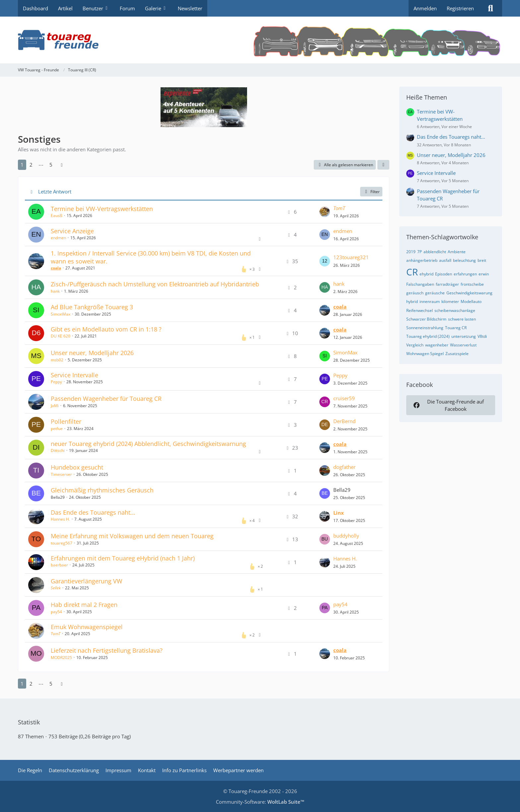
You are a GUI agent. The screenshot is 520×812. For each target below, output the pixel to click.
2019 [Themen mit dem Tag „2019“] (411, 252)
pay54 (56, 612)
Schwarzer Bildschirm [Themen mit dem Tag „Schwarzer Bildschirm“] (426, 319)
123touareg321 (351, 257)
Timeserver (61, 474)
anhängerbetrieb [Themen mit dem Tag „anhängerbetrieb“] (422, 260)
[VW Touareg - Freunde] (260, 40)
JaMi (55, 406)
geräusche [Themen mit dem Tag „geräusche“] (435, 293)
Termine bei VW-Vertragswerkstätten (102, 209)
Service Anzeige (72, 231)
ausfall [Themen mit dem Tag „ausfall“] (445, 260)
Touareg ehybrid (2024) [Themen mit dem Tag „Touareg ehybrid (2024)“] (428, 336)
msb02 (57, 360)
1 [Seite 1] (22, 165)
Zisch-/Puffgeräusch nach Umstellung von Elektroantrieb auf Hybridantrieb (155, 284)
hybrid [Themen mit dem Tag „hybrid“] (412, 301)
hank (55, 291)
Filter (371, 192)
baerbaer (59, 565)
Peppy (56, 382)
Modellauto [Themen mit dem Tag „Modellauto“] (471, 301)
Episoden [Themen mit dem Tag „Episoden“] (444, 274)
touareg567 (62, 543)
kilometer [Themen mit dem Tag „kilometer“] (450, 301)
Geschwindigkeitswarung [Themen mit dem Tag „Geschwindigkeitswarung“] (469, 293)
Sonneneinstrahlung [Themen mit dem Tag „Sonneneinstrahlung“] (425, 328)
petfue (57, 429)
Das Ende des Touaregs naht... (93, 512)
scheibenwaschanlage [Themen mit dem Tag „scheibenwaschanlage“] (455, 310)
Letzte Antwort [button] (55, 191)
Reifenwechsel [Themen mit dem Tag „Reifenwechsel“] (420, 310)
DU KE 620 (61, 336)
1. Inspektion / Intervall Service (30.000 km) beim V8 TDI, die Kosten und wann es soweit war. (151, 257)
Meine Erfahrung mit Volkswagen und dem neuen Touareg (132, 536)
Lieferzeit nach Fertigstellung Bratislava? (107, 650)
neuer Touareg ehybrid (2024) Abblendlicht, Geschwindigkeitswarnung (148, 444)
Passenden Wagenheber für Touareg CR (106, 399)
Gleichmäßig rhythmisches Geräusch (102, 490)
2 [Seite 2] (31, 165)
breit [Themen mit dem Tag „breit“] (482, 260)
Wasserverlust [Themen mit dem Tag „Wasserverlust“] (463, 345)
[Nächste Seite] (62, 165)
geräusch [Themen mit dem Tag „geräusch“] (415, 293)
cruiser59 (344, 398)
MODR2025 (61, 658)
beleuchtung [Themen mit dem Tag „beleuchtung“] (464, 260)
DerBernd (344, 421)
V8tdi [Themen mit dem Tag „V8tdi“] (482, 336)
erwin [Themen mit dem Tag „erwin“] (484, 274)
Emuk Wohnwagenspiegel (87, 627)
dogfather (344, 467)
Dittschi (58, 450)
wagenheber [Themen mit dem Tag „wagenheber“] (437, 345)
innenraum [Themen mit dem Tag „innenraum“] (430, 301)
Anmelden (425, 8)
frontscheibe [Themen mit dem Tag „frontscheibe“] (472, 284)
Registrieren (460, 8)
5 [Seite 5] (51, 165)
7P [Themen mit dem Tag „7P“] (420, 252)
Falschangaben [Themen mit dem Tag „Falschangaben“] (420, 284)
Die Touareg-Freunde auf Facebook (448, 405)
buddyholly (346, 536)
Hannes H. (60, 519)
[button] (383, 165)
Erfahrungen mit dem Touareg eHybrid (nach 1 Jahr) (123, 558)
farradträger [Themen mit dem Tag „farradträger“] (447, 284)
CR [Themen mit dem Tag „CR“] (412, 272)
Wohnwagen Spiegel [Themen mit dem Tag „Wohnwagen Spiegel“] (425, 354)
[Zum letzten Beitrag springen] (325, 212)
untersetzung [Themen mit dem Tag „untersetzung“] (464, 336)
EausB (57, 216)
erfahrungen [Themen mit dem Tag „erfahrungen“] (465, 274)
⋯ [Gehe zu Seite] (41, 165)
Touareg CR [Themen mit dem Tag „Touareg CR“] (456, 328)
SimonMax (61, 314)
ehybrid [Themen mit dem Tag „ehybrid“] (426, 274)
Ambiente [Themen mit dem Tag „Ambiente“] (457, 252)
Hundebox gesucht (77, 467)
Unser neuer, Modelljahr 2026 (92, 353)
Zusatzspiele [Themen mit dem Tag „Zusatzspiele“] (457, 354)
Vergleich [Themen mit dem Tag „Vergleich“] (415, 345)
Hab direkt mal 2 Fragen (84, 605)
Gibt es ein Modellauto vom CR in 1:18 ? (106, 329)
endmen (58, 238)
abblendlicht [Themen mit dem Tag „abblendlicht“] (435, 252)
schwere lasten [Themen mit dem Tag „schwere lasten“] (462, 319)
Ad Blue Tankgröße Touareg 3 (92, 307)
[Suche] (490, 8)
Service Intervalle (74, 375)
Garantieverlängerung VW (87, 581)
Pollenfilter (66, 421)
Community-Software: (260, 802)
